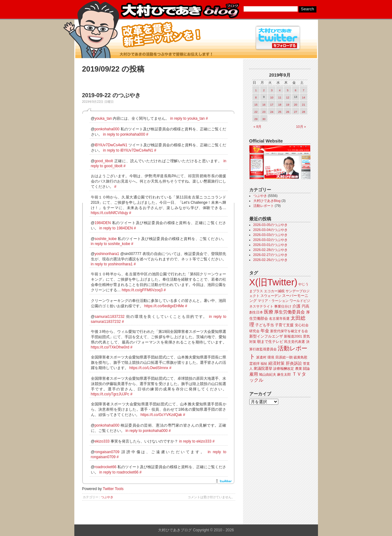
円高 (305, 306)
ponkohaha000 (107, 129)
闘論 (306, 368)
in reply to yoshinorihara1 (112, 264)
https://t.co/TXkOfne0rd (110, 347)
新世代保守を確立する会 (289, 331)
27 (295, 112)
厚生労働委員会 (290, 312)
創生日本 (256, 312)
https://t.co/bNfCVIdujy (109, 213)
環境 (271, 357)
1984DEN (103, 223)
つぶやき (107, 497)
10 (272, 98)
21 (304, 105)
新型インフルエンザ (266, 336)
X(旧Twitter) (273, 282)
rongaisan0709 (107, 452)
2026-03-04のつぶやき (270, 230)
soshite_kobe (106, 239)
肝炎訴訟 (294, 363)
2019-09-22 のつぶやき (111, 95)
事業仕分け (283, 306)
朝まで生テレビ (270, 342)
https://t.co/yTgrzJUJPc (110, 394)
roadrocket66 (106, 467)
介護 (296, 306)
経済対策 (276, 363)
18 (280, 105)
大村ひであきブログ (180, 11)
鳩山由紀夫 (268, 374)
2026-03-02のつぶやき (270, 240)
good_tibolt (104, 161)
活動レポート (264, 206)
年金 (265, 331)
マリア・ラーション (273, 301)
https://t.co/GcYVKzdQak (161, 415)
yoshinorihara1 (107, 254)
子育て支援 (284, 325)
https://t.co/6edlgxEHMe (164, 306)
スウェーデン (271, 296)
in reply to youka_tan (188, 118)
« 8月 (258, 127)
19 (288, 105)
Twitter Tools (113, 489)
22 (256, 112)
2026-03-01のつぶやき (270, 245)
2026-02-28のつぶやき (270, 250)
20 (295, 105)
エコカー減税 (274, 291)
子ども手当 (265, 325)
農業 (299, 368)
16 (264, 105)
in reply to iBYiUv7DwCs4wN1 (128, 150)
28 (304, 112)
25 (280, 112)
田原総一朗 (284, 357)
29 (256, 119)
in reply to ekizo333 (195, 441)
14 (304, 98)
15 (256, 105)
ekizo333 (102, 441)
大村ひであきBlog (267, 201)
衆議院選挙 (263, 368)
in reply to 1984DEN (116, 228)
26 (288, 112)
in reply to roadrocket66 (119, 472)
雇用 (254, 374)
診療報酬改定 (284, 368)
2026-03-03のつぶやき (270, 235)
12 (288, 98)
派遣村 (261, 357)
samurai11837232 (110, 317)
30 (264, 119)
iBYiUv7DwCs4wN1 (111, 145)
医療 (269, 312)
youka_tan (103, 118)
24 (272, 112)
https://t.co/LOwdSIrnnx (149, 368)
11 (280, 98)
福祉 (264, 363)
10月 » (301, 127)
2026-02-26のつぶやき (270, 260)
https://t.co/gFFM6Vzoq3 (142, 290)
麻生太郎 (284, 374)
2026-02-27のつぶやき (270, 255)
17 (272, 105)
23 (264, 112)
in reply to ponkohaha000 (124, 134)
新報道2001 (293, 336)
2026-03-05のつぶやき (270, 225)
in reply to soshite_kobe (111, 244)
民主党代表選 (295, 342)
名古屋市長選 (279, 318)
